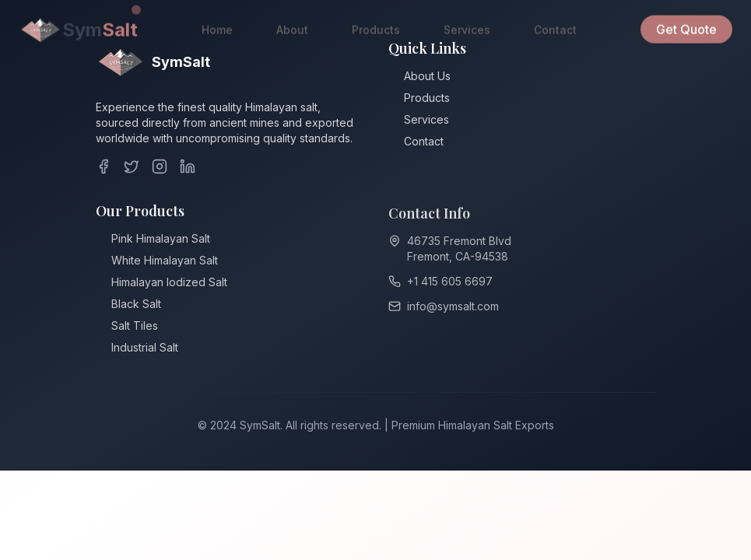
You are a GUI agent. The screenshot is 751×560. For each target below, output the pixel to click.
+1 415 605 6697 (450, 284)
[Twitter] (132, 166)
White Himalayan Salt (165, 262)
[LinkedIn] (188, 166)
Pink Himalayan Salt (161, 241)
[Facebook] (104, 166)
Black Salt (136, 306)
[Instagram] (160, 166)
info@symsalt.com (453, 309)
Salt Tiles (135, 328)
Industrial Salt (145, 350)
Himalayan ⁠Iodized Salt (169, 284)
